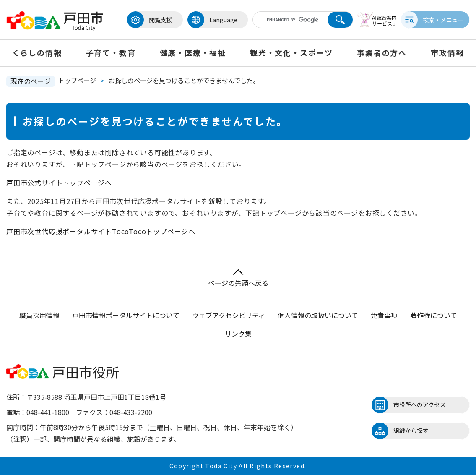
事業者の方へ (382, 52)
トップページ (77, 80)
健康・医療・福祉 (193, 52)
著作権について (434, 315)
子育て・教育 (111, 52)
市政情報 (447, 52)
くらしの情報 (37, 52)
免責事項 (384, 315)
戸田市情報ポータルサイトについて (126, 315)
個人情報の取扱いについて (318, 315)
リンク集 (238, 334)
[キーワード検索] (286, 20)
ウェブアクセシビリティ (229, 315)
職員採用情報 (39, 315)
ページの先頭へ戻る (238, 278)
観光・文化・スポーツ (291, 52)
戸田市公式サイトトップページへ (59, 183)
